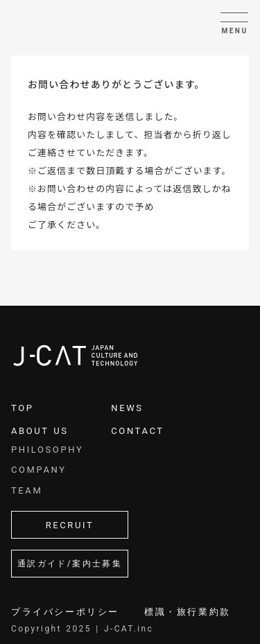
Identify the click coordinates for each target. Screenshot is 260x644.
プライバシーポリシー (65, 611)
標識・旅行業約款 (188, 611)
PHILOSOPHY (47, 450)
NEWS (127, 408)
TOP (23, 408)
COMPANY (39, 470)
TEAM (27, 490)
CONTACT (137, 431)
